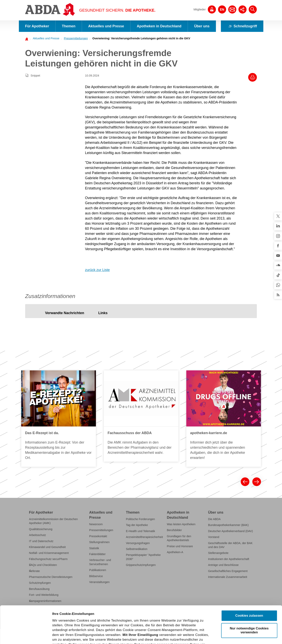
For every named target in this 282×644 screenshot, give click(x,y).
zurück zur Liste (97, 270)
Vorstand (214, 537)
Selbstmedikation (137, 549)
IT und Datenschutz (41, 541)
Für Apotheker (37, 26)
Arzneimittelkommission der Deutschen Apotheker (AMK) (53, 521)
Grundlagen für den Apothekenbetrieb (179, 538)
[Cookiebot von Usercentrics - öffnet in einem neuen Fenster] (25, 636)
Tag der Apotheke (137, 525)
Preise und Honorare (180, 546)
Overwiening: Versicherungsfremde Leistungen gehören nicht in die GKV (141, 38)
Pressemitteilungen (76, 38)
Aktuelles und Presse (106, 26)
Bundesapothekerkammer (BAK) (228, 525)
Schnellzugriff (242, 26)
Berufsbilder (174, 530)
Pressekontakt (98, 536)
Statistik (94, 548)
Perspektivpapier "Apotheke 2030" (143, 557)
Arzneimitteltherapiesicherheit (144, 537)
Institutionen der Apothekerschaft (229, 559)
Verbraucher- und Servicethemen (100, 562)
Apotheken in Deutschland (159, 26)
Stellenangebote (218, 553)
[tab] (65, 313)
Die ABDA (214, 519)
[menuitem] (45, 38)
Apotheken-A (175, 552)
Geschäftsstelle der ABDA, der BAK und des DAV (230, 545)
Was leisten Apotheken (181, 524)
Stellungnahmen (99, 542)
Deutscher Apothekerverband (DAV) (231, 531)
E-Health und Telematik (141, 531)
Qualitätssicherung (41, 529)
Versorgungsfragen (138, 543)
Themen (69, 26)
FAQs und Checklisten (43, 565)
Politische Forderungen (141, 519)
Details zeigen (224, 636)
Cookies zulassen (249, 577)
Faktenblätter (97, 554)
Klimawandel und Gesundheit (47, 547)
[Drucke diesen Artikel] (253, 77)
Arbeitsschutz (38, 535)
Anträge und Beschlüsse (223, 565)
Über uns (202, 26)
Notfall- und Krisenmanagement (49, 553)
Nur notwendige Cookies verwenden (249, 592)
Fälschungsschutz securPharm (48, 559)
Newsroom (96, 524)
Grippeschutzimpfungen (141, 565)
